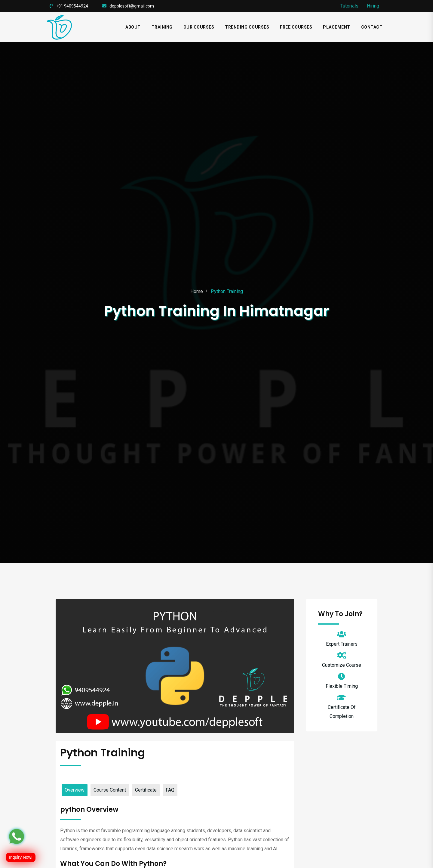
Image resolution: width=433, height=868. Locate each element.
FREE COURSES (296, 27)
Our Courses (199, 27)
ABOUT (133, 27)
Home (197, 291)
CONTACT (372, 27)
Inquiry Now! (21, 857)
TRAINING (162, 27)
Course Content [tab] (110, 790)
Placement (337, 27)
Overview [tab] (75, 790)
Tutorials (349, 6)
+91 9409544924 (72, 6)
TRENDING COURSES (247, 27)
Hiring (373, 6)
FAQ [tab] (170, 790)
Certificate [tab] (146, 790)
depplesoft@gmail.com (132, 6)
